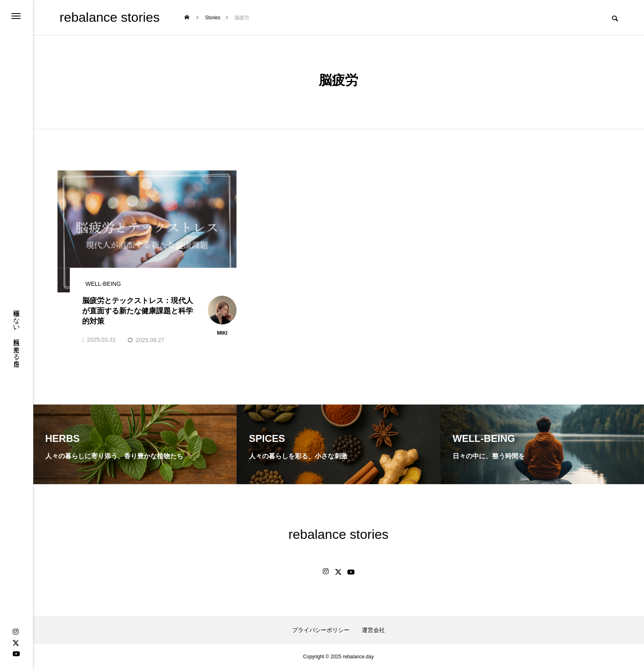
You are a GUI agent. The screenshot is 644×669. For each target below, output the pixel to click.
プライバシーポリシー (321, 630)
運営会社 (373, 630)
